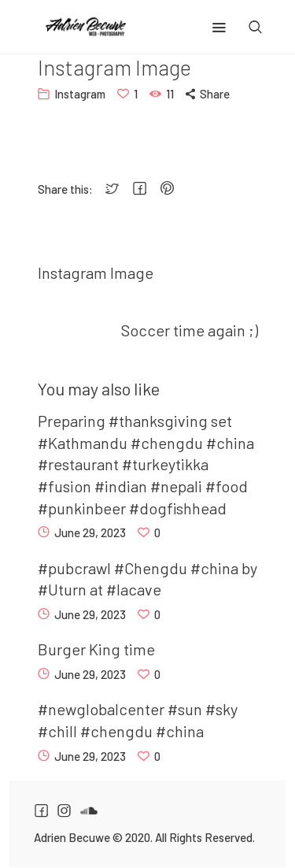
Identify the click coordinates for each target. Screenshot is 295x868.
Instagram (80, 94)
